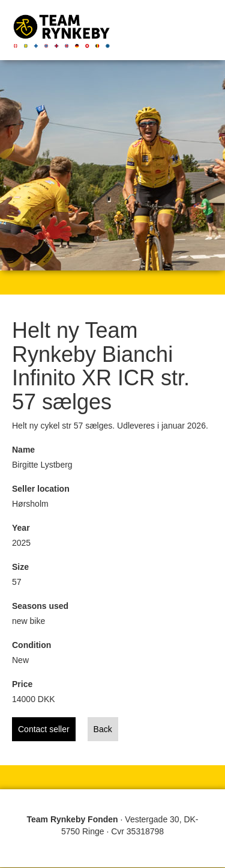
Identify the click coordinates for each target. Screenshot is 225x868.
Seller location (41, 489)
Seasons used (40, 606)
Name (23, 450)
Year (21, 528)
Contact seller (44, 729)
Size (20, 567)
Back (103, 729)
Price (22, 684)
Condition (31, 645)
